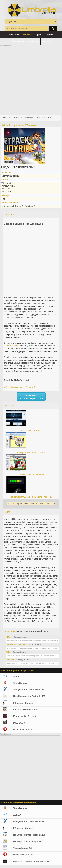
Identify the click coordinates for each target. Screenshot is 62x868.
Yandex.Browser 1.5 (23, 848)
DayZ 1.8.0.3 (19, 723)
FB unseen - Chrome (23, 703)
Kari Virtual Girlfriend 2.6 (25, 710)
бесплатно (50, 504)
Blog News (14, 35)
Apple (38, 35)
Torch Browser (20, 683)
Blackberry (33, 41)
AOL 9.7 (17, 676)
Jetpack (7, 346)
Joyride (15, 346)
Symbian (47, 41)
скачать (11, 504)
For (33, 504)
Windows (27, 35)
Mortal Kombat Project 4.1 (25, 716)
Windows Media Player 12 (31, 430)
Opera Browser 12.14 (23, 730)
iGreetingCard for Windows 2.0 (31, 475)
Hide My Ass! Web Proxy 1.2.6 (27, 842)
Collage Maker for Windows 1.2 (31, 453)
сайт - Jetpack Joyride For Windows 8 (18, 206)
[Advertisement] (31, 78)
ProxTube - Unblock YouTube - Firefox (31, 862)
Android (49, 35)
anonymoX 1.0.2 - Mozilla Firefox (29, 690)
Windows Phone (16, 41)
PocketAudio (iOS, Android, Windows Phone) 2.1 (31, 497)
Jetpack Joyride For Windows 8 (24, 224)
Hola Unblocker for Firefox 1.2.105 (29, 696)
